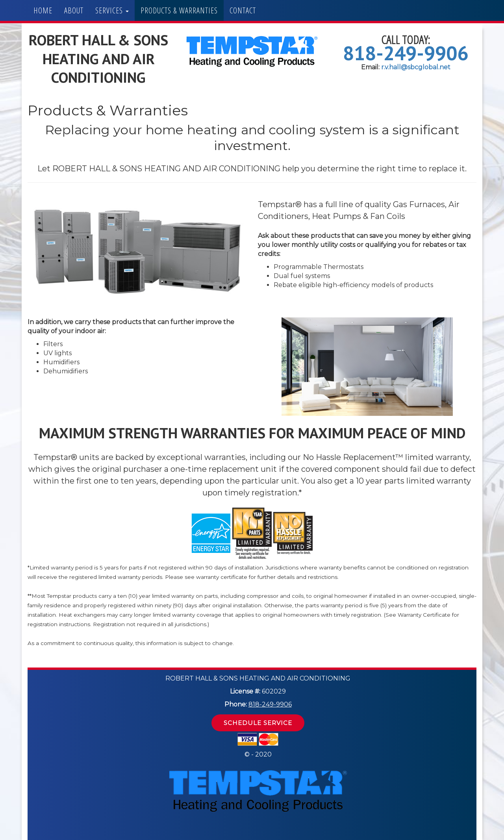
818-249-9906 (406, 53)
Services (112, 10)
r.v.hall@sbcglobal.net (416, 67)
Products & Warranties (179, 10)
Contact (243, 10)
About (74, 10)
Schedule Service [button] (258, 723)
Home (43, 10)
